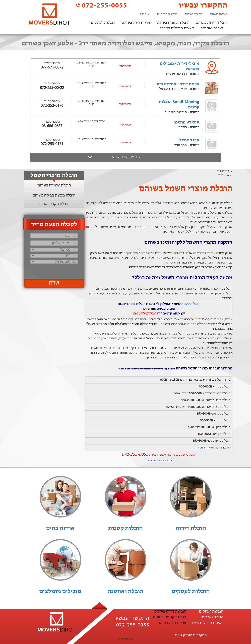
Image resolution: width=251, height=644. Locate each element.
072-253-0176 (52, 106)
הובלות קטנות (190, 304)
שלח (54, 283)
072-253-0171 (52, 144)
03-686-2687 (52, 126)
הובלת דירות (191, 529)
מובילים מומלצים (167, 14)
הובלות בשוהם (219, 14)
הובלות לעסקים (103, 23)
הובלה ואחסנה (212, 28)
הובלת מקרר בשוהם (54, 204)
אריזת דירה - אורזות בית (178, 84)
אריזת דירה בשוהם (136, 23)
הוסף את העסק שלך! (191, 635)
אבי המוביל (189, 140)
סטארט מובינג (187, 122)
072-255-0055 (102, 5)
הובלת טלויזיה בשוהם (54, 185)
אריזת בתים (60, 529)
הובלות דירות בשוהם (212, 23)
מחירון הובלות (194, 14)
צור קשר (144, 14)
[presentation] (54, 270)
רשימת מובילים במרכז (177, 28)
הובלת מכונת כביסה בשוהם (54, 196)
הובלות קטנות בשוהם (173, 23)
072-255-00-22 (52, 88)
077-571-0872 (52, 68)
